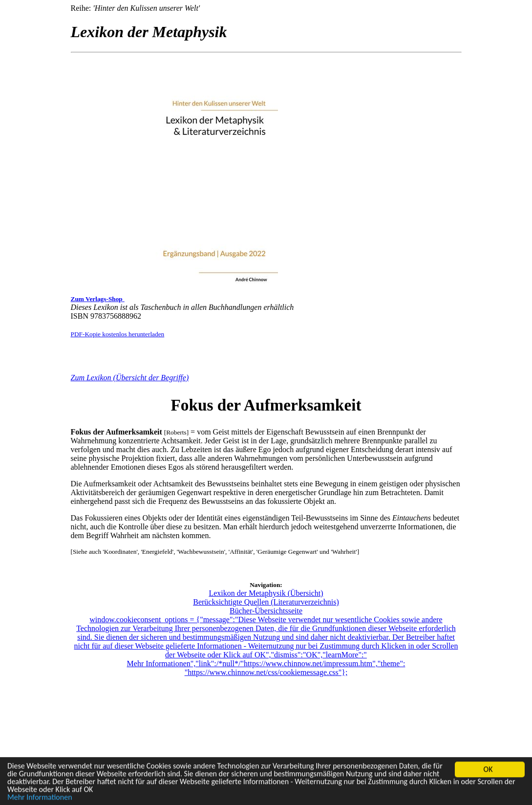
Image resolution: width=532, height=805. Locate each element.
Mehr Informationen (40, 798)
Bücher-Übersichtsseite (266, 611)
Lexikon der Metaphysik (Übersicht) (266, 593)
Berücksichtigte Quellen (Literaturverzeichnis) (266, 602)
